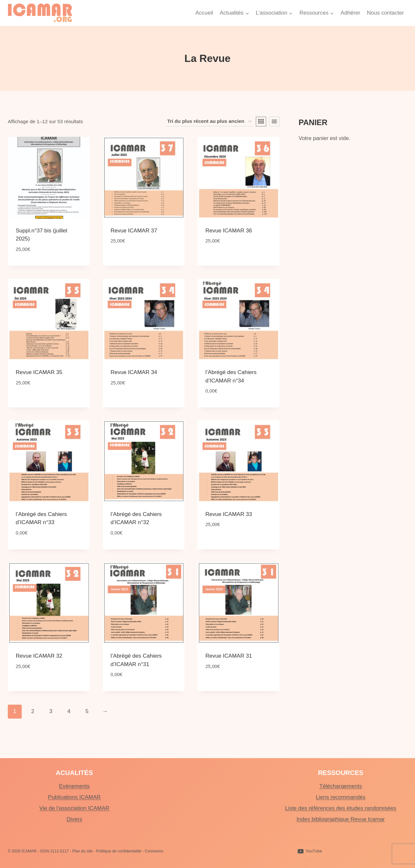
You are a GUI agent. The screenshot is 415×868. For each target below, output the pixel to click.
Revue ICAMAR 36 (229, 231)
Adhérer (350, 13)
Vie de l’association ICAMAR (74, 808)
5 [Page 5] (87, 711)
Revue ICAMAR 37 (134, 231)
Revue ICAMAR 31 (229, 656)
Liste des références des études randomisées (341, 808)
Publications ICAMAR (74, 797)
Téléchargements (341, 786)
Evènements (74, 786)
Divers (74, 819)
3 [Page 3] (51, 711)
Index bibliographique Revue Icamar (341, 819)
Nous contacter (385, 13)
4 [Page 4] (69, 711)
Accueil (204, 13)
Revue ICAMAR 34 (134, 372)
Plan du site (83, 851)
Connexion (154, 851)
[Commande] (209, 122)
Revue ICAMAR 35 (39, 372)
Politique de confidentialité (119, 851)
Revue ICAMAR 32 (39, 656)
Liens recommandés (341, 797)
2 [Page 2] (33, 711)
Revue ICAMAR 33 (229, 514)
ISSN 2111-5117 (55, 851)
